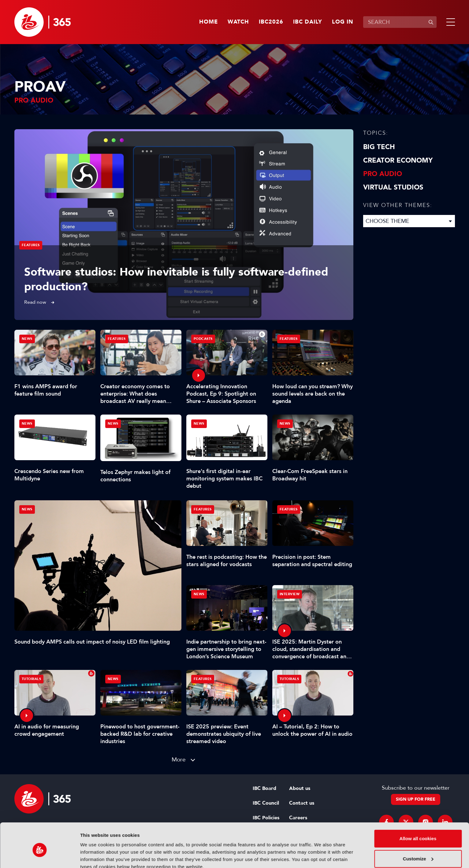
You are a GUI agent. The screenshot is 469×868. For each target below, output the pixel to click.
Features (31, 245)
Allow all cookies (418, 811)
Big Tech (379, 147)
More (179, 759)
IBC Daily (308, 22)
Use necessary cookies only (418, 851)
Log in (343, 22)
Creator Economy (398, 160)
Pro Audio (383, 174)
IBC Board (264, 788)
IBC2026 (271, 22)
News (27, 509)
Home (208, 22)
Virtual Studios (393, 187)
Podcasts (203, 339)
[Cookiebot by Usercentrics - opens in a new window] (40, 856)
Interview (290, 594)
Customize (418, 831)
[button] (449, 22)
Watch (238, 22)
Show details (94, 856)
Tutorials (32, 679)
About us (300, 788)
